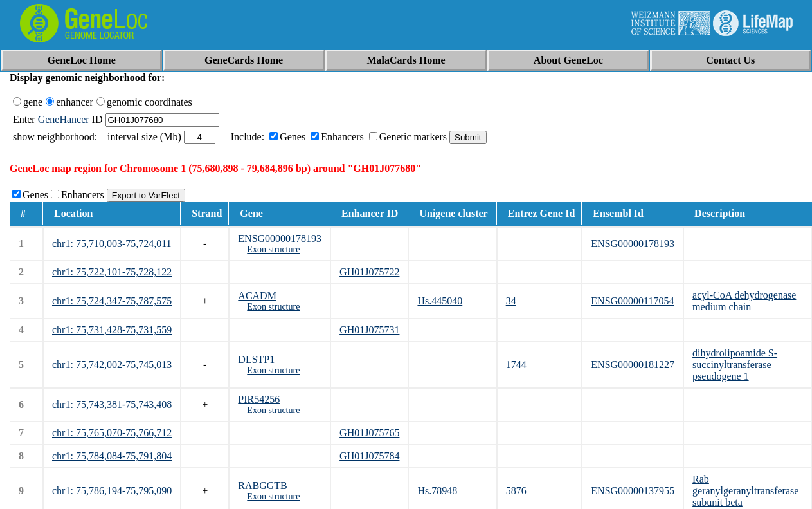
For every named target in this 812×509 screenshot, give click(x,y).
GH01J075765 (369, 433)
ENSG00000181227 (633, 365)
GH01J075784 (369, 456)
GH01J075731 (369, 330)
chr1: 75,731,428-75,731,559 (112, 330)
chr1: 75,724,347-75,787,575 (112, 301)
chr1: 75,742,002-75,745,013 (112, 365)
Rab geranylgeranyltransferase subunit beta (745, 491)
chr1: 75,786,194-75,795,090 (112, 491)
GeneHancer (64, 119)
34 (511, 301)
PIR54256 (259, 399)
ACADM (257, 296)
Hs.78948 (437, 491)
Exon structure (273, 249)
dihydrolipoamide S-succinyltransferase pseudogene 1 (735, 365)
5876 (516, 491)
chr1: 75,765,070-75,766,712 (112, 433)
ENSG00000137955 (633, 491)
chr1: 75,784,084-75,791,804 (112, 456)
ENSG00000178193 (280, 238)
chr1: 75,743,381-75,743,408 (112, 404)
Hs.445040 (440, 301)
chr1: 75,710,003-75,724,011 (112, 244)
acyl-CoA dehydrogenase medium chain (744, 301)
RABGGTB (262, 486)
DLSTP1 (256, 359)
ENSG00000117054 (632, 301)
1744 (516, 365)
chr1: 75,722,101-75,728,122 (112, 272)
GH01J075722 (369, 272)
